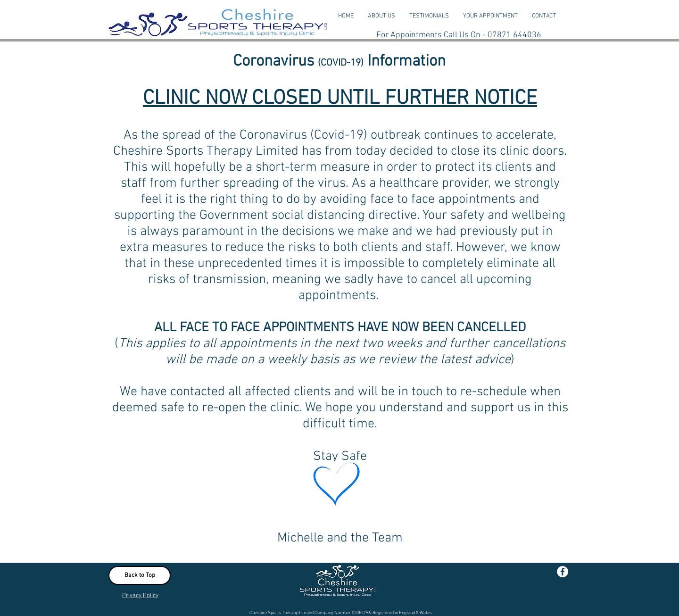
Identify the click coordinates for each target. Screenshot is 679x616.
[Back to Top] (140, 575)
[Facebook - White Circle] (563, 572)
